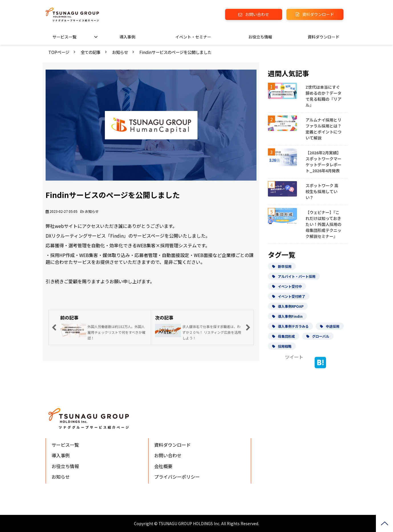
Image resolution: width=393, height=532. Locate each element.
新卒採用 (282, 266)
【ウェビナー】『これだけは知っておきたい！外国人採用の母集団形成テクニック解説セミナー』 (323, 224)
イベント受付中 (287, 286)
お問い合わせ (257, 14)
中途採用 (330, 326)
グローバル (318, 336)
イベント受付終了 (289, 296)
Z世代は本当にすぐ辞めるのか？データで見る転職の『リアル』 (323, 96)
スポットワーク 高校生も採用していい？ (322, 191)
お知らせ (120, 52)
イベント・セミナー (193, 37)
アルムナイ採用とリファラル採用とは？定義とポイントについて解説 (323, 129)
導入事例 (127, 37)
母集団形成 (284, 336)
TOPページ (59, 52)
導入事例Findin (287, 316)
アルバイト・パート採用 (294, 276)
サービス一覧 (64, 37)
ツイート (294, 357)
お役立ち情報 (260, 37)
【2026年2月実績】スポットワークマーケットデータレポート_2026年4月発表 (323, 162)
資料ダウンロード (318, 14)
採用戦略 (282, 346)
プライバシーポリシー (177, 477)
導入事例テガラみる (290, 326)
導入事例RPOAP (288, 306)
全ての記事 (91, 52)
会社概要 (163, 466)
